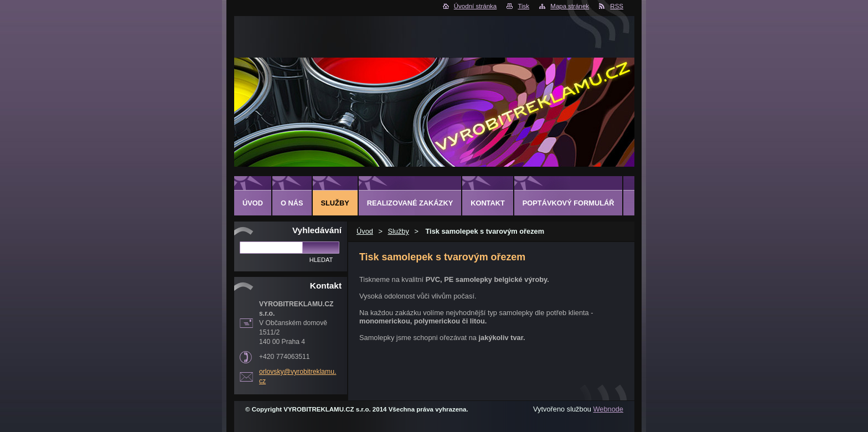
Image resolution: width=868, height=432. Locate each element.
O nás (292, 203)
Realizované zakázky (410, 203)
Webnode (608, 409)
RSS (617, 6)
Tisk (523, 6)
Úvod (365, 231)
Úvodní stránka (475, 6)
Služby (398, 231)
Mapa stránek (570, 6)
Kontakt (488, 203)
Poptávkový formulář (569, 203)
